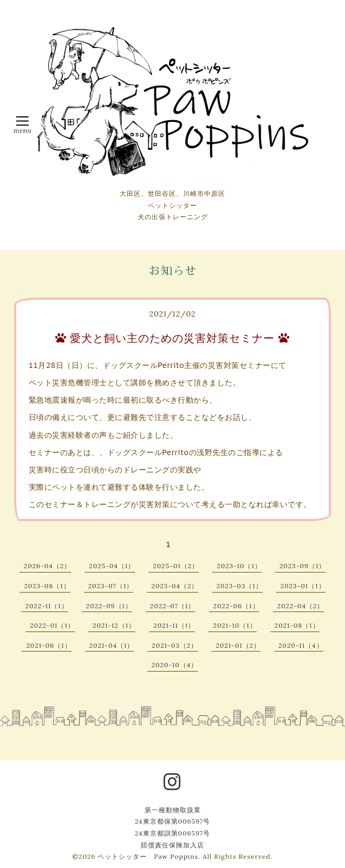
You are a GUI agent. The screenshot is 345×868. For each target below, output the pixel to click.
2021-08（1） (297, 625)
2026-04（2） (47, 566)
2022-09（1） (109, 606)
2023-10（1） (239, 566)
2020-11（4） (301, 645)
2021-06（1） (48, 645)
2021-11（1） (174, 625)
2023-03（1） (240, 586)
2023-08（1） (47, 586)
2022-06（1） (236, 606)
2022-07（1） (172, 606)
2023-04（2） (175, 586)
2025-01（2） (176, 566)
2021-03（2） (175, 645)
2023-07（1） (111, 586)
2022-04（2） (301, 606)
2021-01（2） (238, 645)
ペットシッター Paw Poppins (148, 856)
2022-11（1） (47, 606)
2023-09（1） (302, 566)
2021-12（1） (114, 625)
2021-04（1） (112, 645)
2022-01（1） (52, 625)
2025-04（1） (112, 566)
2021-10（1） (235, 625)
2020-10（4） (175, 665)
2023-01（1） (303, 586)
